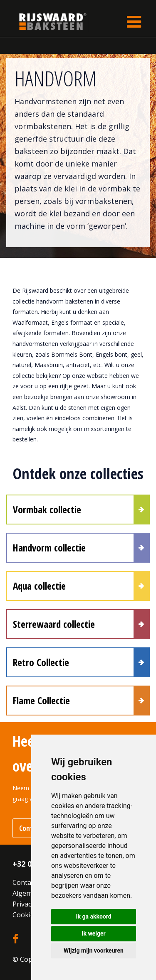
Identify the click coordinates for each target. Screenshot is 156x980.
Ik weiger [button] (93, 933)
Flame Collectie (41, 701)
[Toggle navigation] (134, 22)
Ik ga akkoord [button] (93, 916)
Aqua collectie (39, 586)
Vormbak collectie (47, 510)
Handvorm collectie (49, 548)
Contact (25, 882)
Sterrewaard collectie (54, 624)
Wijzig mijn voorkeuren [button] (94, 951)
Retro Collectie (41, 662)
